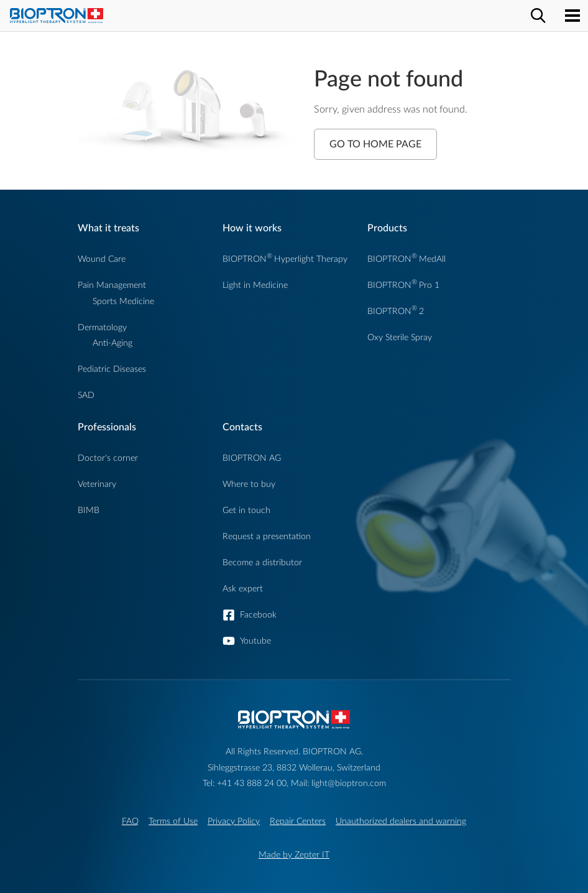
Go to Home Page (375, 144)
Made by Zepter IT (294, 855)
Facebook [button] (258, 615)
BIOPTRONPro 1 (403, 285)
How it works (252, 228)
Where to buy (249, 484)
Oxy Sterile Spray (400, 337)
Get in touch (246, 510)
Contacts (242, 427)
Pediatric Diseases (112, 369)
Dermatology (102, 327)
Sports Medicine (123, 301)
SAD (86, 395)
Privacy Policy (234, 821)
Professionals (107, 427)
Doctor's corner (108, 458)
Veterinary (97, 484)
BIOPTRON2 (396, 311)
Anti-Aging (113, 343)
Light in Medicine (255, 285)
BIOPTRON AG (252, 458)
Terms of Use (173, 821)
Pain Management (112, 285)
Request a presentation (267, 536)
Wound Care (102, 259)
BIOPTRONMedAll (407, 259)
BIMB (89, 510)
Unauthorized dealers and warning (401, 821)
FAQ (130, 821)
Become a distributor (262, 562)
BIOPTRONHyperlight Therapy (285, 259)
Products (387, 228)
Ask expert (243, 589)
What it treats (108, 228)
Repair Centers (298, 821)
